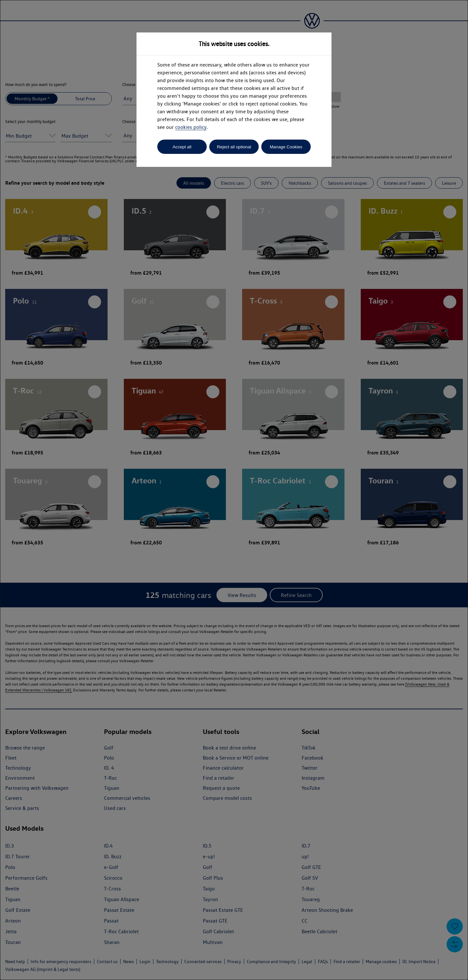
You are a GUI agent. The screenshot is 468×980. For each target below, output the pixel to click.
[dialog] (234, 490)
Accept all (182, 147)
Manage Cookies (286, 147)
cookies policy (191, 127)
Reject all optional (234, 147)
